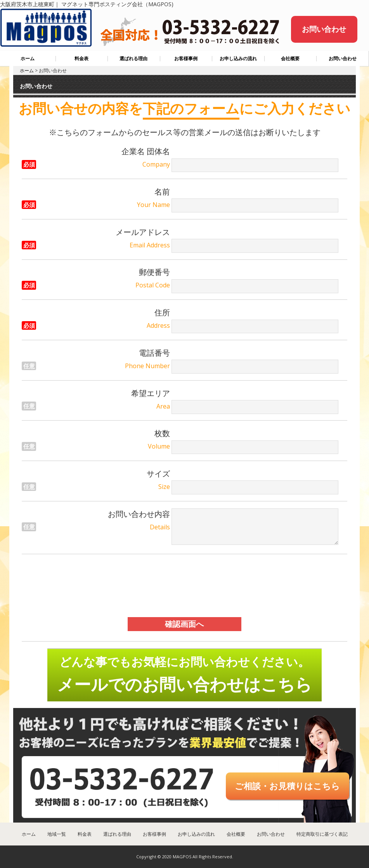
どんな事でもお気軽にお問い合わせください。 (184, 675)
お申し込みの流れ (238, 58)
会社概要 (290, 58)
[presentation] (184, 586)
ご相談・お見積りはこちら (287, 786)
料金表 (81, 58)
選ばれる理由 (133, 58)
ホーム (28, 58)
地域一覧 (57, 834)
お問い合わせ (324, 29)
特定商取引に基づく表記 (322, 834)
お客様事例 (186, 58)
